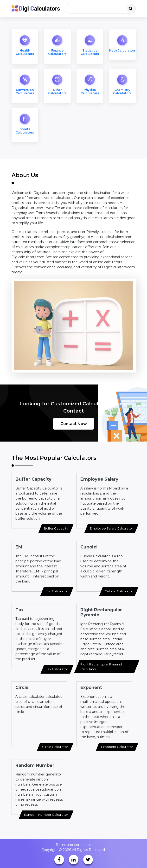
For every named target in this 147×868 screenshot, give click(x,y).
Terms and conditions (73, 845)
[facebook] (59, 860)
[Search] (101, 9)
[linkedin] (74, 860)
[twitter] (88, 860)
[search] (131, 9)
